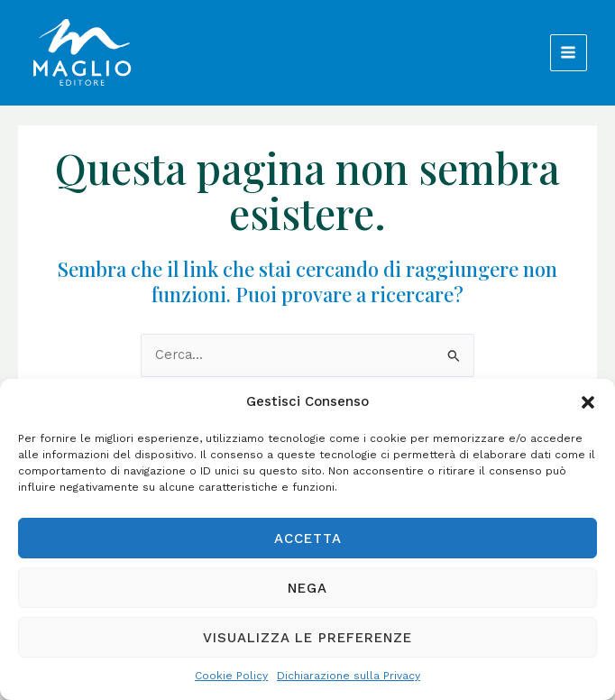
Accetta (308, 539)
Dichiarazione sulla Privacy (349, 676)
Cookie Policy (231, 676)
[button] (588, 402)
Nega (307, 588)
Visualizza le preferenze (307, 638)
